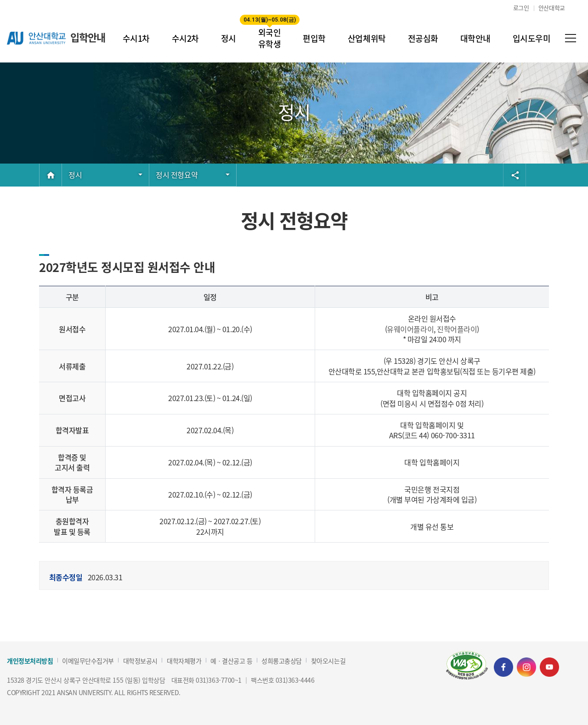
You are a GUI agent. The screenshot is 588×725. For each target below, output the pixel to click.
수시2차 (185, 38)
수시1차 (136, 38)
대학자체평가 (184, 661)
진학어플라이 (457, 329)
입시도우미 (532, 38)
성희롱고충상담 (282, 661)
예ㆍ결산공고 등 (231, 661)
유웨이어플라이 (410, 329)
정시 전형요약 (177, 175)
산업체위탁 (367, 38)
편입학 (314, 38)
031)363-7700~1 (218, 680)
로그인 (521, 8)
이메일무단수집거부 (88, 661)
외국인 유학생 (270, 32)
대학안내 (475, 38)
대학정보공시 (140, 661)
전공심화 (423, 38)
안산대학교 (552, 8)
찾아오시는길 (328, 661)
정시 (229, 38)
